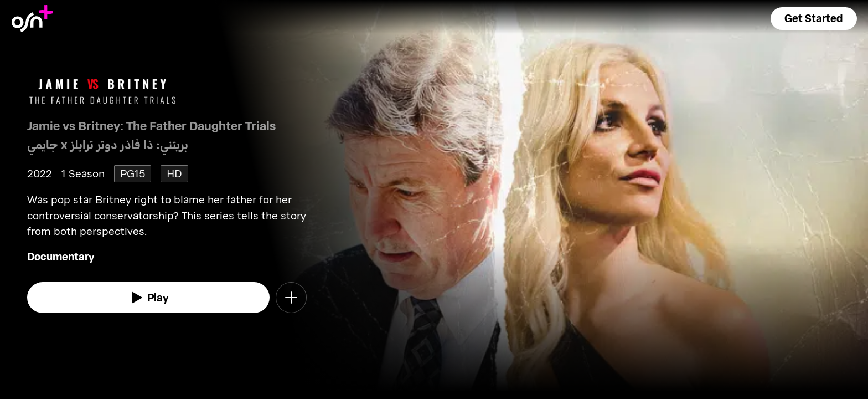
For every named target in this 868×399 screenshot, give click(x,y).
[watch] (148, 298)
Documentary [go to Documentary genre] (61, 256)
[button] (814, 19)
